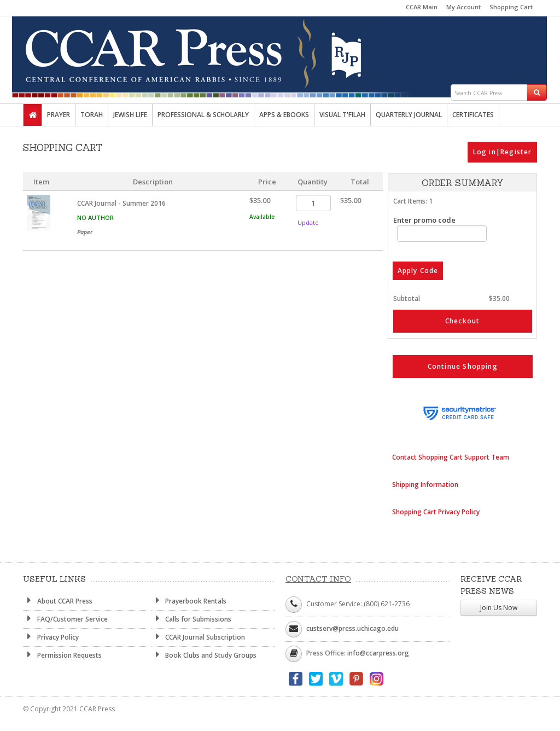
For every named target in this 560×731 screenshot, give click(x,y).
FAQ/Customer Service (65, 619)
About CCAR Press (58, 601)
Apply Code (418, 271)
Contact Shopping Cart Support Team (451, 457)
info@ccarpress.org (378, 653)
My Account (463, 7)
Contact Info (318, 579)
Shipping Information (425, 485)
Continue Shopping (463, 366)
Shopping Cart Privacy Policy (436, 512)
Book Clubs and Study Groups (204, 655)
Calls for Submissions (192, 619)
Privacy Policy (51, 637)
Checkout (463, 321)
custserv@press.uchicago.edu (352, 628)
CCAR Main (422, 7)
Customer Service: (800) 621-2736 (358, 604)
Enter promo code (440, 228)
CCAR (280, 50)
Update (308, 222)
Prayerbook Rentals (189, 601)
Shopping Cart (511, 7)
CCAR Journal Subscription (199, 637)
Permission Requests (62, 655)
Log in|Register (503, 152)
